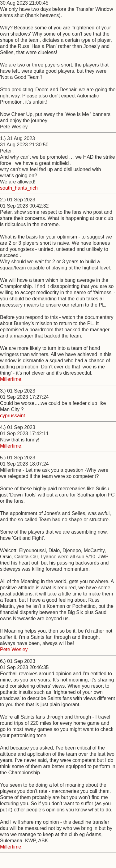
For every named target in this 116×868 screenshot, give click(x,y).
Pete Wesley (14, 649)
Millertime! (11, 379)
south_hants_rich (19, 188)
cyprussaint (13, 416)
